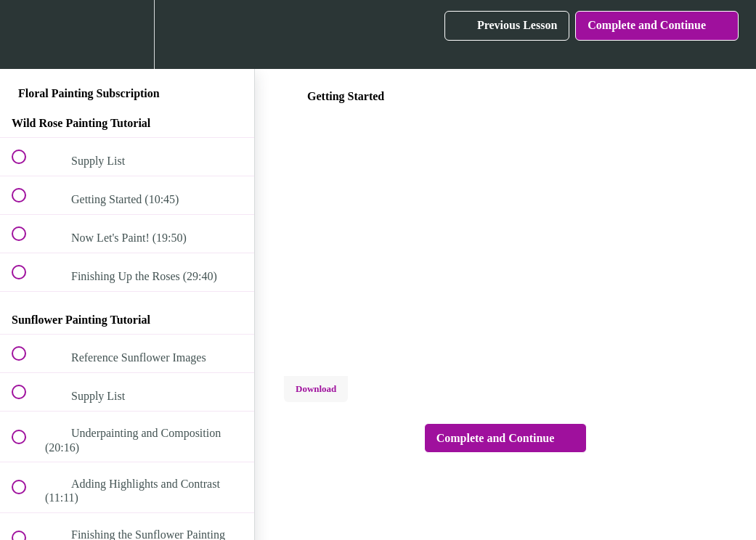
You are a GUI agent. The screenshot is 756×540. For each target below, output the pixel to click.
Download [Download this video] (316, 389)
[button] (27, 34)
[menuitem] (127, 34)
